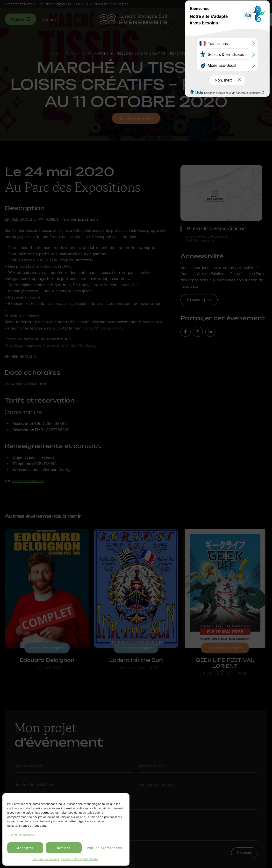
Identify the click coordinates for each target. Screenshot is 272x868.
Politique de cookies (45, 859)
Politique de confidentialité (80, 859)
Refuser (64, 848)
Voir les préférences (104, 848)
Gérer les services (22, 835)
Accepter (25, 848)
